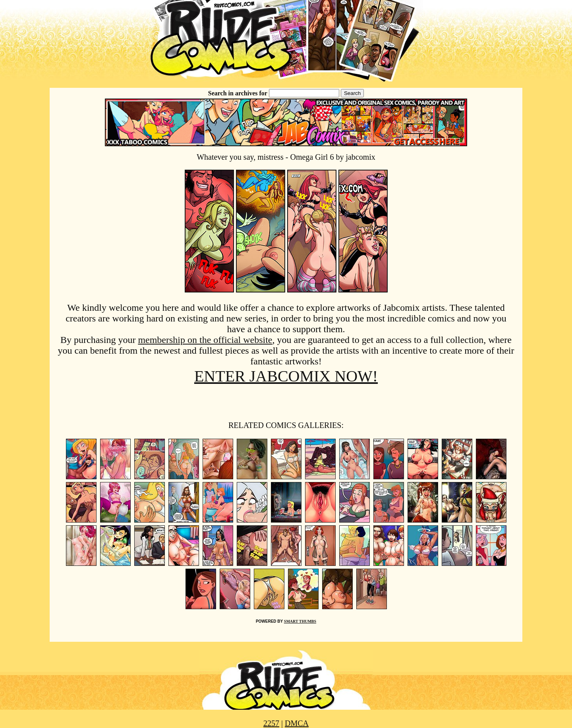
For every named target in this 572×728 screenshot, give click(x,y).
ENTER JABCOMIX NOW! (286, 376)
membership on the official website (205, 340)
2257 (271, 723)
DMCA (297, 723)
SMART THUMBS (300, 621)
